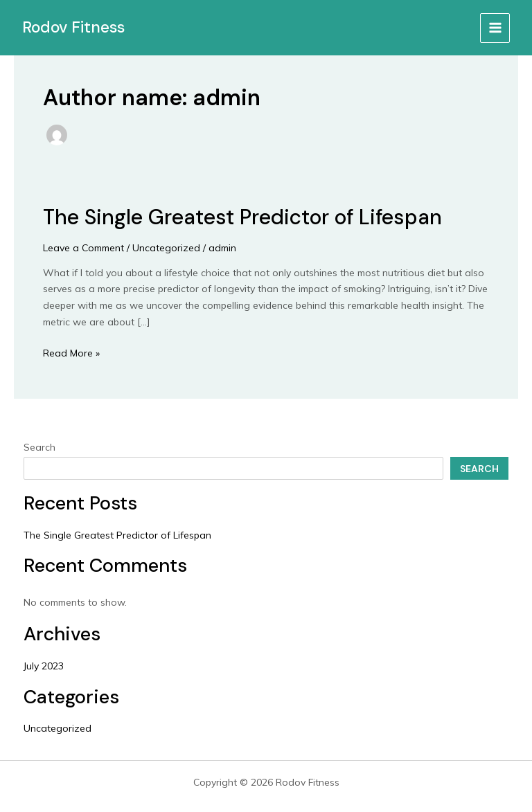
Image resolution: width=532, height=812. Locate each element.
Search (39, 447)
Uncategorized (166, 248)
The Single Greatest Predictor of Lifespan (242, 217)
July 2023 (44, 666)
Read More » (71, 352)
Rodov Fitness (73, 27)
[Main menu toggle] (495, 28)
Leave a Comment (83, 248)
